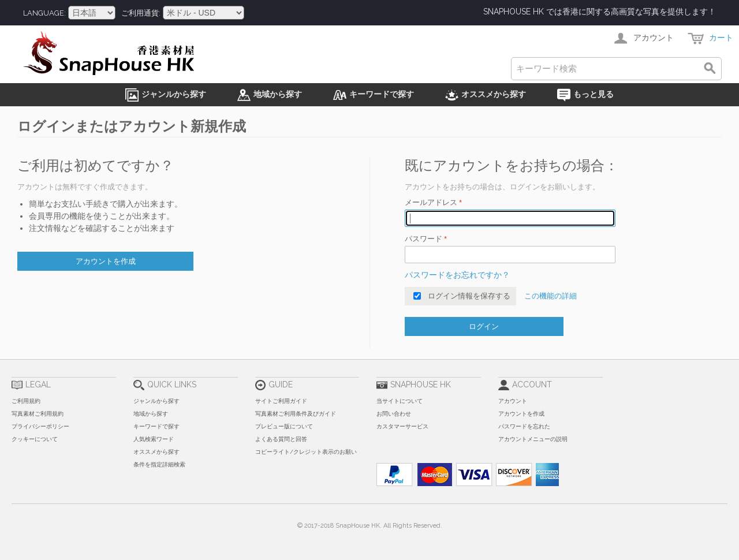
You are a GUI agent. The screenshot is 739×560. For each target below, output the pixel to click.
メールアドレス (431, 202)
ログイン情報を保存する (469, 296)
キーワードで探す (156, 426)
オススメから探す (156, 452)
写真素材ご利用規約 (38, 414)
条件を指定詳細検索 (159, 464)
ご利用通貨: (141, 13)
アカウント (513, 401)
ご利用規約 (26, 401)
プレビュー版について (284, 426)
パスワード (423, 239)
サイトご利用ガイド (281, 401)
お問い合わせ (394, 414)
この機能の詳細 (550, 296)
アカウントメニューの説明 (533, 439)
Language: (44, 13)
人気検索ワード (154, 439)
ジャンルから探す (156, 401)
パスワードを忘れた (524, 426)
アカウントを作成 (521, 414)
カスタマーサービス (402, 426)
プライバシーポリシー (40, 426)
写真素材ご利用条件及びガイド (296, 414)
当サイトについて (400, 401)
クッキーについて (35, 439)
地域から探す (151, 414)
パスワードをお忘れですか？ (457, 275)
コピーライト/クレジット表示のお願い (306, 452)
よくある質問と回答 (281, 439)
